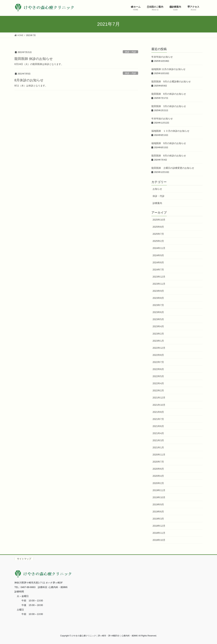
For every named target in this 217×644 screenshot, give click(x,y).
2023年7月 (158, 305)
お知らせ (157, 189)
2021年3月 (158, 440)
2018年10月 (159, 540)
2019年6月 (158, 512)
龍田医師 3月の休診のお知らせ (169, 106)
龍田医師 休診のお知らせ (34, 59)
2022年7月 (158, 362)
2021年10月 (159, 405)
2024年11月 (159, 248)
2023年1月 (158, 341)
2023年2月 (158, 334)
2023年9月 (158, 291)
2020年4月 (158, 476)
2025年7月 (158, 234)
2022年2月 (158, 390)
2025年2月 (158, 241)
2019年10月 (159, 497)
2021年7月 (158, 419)
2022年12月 (159, 348)
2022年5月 (158, 376)
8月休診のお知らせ (29, 80)
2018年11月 (159, 533)
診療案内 (157, 203)
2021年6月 (158, 426)
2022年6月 (158, 369)
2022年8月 (158, 355)
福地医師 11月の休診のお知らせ (168, 69)
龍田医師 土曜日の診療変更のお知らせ (173, 168)
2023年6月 (158, 312)
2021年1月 (158, 447)
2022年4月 (158, 383)
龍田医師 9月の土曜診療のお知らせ (171, 82)
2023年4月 (158, 326)
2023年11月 (159, 284)
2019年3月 (158, 519)
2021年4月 (158, 433)
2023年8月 (158, 298)
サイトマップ (24, 559)
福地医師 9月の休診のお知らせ (169, 143)
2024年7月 (158, 270)
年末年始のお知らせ (162, 57)
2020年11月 (159, 455)
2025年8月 (158, 227)
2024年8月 (158, 262)
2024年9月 (158, 255)
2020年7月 (158, 462)
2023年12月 (159, 277)
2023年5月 (158, 319)
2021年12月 (159, 398)
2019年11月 (159, 490)
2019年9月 (158, 504)
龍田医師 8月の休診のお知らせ (169, 94)
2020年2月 (158, 483)
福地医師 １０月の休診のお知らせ (170, 131)
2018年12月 (159, 526)
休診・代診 (130, 52)
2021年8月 (158, 412)
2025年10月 (159, 220)
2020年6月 (158, 469)
